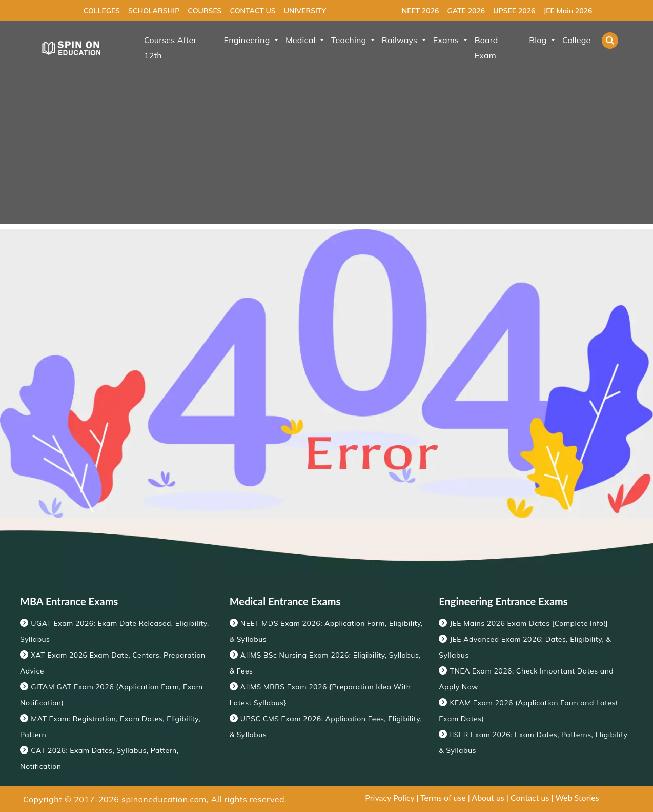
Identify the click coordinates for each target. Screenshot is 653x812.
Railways (401, 40)
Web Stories (577, 797)
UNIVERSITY (305, 11)
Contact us (530, 797)
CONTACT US (252, 11)
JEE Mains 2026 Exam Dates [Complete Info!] (529, 623)
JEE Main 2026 (568, 11)
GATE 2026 (466, 11)
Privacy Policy (390, 797)
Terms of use (443, 797)
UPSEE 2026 (514, 11)
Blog (539, 40)
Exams (447, 40)
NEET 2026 (421, 11)
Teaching (350, 40)
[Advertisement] (326, 152)
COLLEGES (102, 11)
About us (488, 797)
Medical (302, 40)
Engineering (248, 40)
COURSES (205, 11)
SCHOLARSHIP (154, 11)
